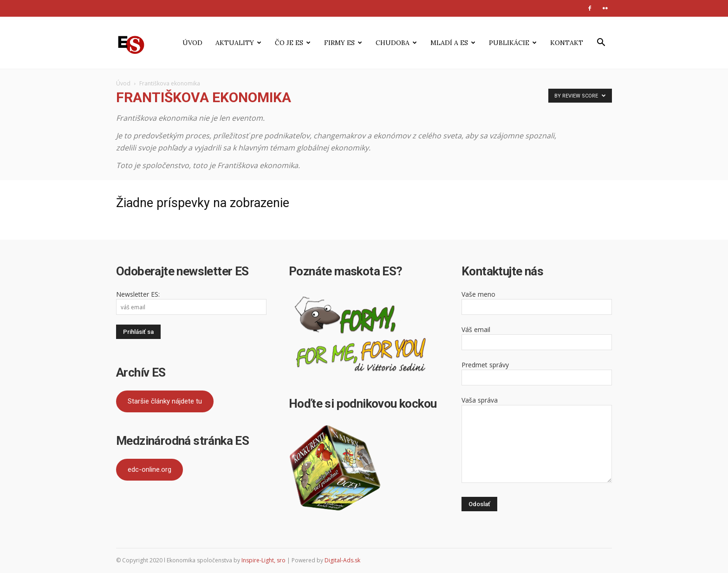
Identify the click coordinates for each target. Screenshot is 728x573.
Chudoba (396, 43)
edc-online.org (149, 469)
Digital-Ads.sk (342, 560)
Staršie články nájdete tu (165, 401)
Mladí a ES (453, 43)
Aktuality (238, 43)
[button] (601, 43)
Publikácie (513, 43)
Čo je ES (293, 43)
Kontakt (567, 43)
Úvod (192, 43)
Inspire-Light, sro (263, 560)
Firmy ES (343, 43)
